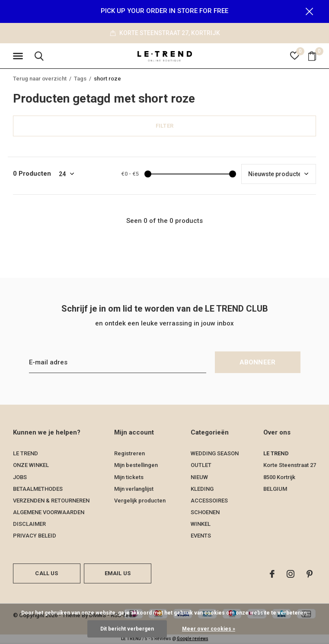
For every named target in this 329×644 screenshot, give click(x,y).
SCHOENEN (205, 513)
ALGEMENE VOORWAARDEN (49, 513)
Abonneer (258, 363)
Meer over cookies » (209, 629)
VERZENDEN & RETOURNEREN (51, 501)
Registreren (129, 454)
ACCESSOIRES (209, 501)
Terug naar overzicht (40, 79)
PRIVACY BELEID (35, 536)
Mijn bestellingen (136, 466)
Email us (118, 574)
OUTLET (201, 466)
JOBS (20, 478)
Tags (80, 79)
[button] (19, 57)
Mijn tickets (129, 478)
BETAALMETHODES (38, 489)
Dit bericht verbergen (127, 629)
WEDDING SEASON (215, 454)
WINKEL (201, 524)
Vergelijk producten (140, 501)
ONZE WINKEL (31, 466)
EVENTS (201, 536)
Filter (164, 126)
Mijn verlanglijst (134, 489)
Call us (46, 574)
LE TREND (26, 454)
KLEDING (202, 489)
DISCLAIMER (29, 524)
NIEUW (199, 478)
